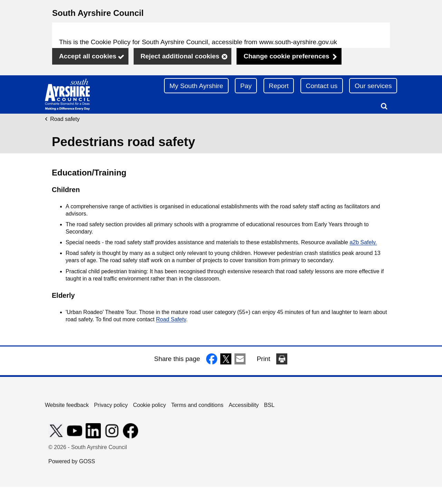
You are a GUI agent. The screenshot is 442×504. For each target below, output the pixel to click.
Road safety (65, 119)
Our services (373, 86)
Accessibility (244, 405)
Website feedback (67, 405)
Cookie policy (149, 405)
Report (279, 86)
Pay (246, 86)
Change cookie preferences (286, 56)
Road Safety (171, 319)
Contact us (322, 86)
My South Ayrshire (196, 86)
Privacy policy (111, 405)
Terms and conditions (197, 405)
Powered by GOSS (72, 461)
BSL (269, 405)
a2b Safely (362, 242)
